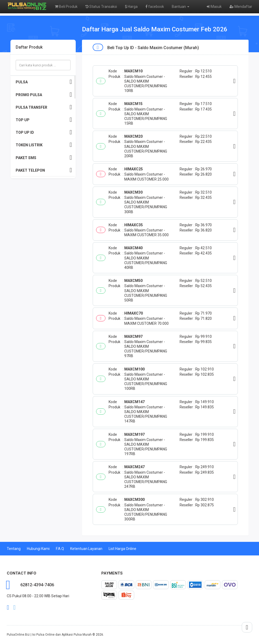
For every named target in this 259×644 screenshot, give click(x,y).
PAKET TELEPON (44, 170)
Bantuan (181, 7)
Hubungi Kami (38, 549)
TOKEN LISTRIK (44, 145)
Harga (131, 7)
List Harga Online (122, 549)
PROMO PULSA (44, 95)
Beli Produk (66, 7)
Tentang (14, 549)
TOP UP (44, 120)
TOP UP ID (44, 132)
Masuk (214, 7)
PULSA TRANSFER (44, 107)
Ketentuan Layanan (86, 549)
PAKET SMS (44, 158)
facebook (155, 7)
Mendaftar (241, 7)
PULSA (44, 82)
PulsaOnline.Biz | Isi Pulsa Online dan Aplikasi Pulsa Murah (49, 635)
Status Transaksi (101, 7)
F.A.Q (60, 549)
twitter (14, 607)
